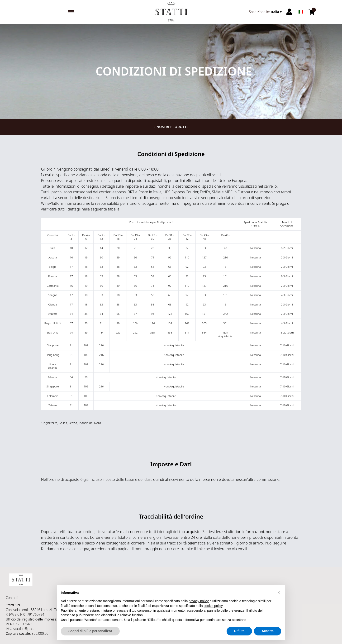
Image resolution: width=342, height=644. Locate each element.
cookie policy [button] (213, 611)
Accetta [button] (268, 636)
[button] (279, 597)
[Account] (289, 12)
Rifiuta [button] (239, 636)
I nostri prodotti (171, 127)
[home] (171, 12)
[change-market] (266, 12)
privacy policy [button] (199, 606)
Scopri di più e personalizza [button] (90, 636)
